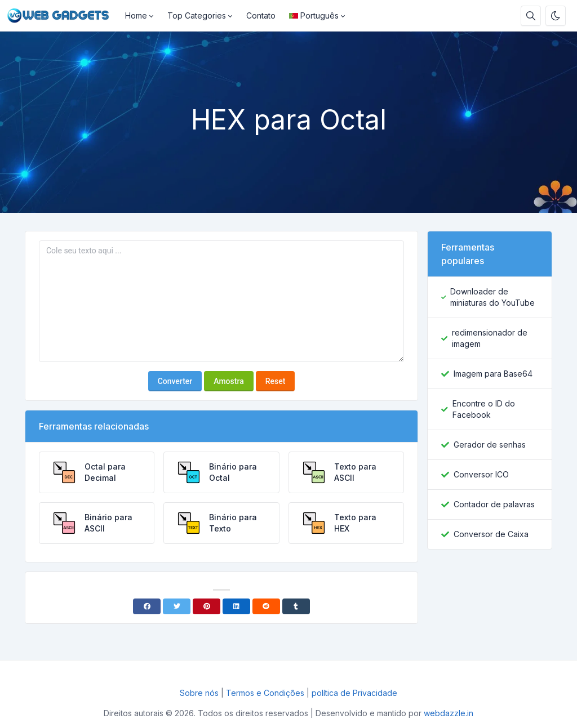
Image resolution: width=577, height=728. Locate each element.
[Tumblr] (296, 606)
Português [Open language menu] (314, 15)
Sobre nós (199, 693)
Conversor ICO (481, 474)
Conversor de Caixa (491, 534)
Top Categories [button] (197, 15)
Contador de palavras (494, 504)
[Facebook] (147, 606)
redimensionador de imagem (490, 338)
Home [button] (136, 15)
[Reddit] (266, 606)
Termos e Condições (265, 693)
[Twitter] (177, 606)
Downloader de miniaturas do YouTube (492, 297)
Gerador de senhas (490, 445)
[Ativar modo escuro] (556, 16)
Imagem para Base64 (493, 374)
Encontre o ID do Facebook (484, 409)
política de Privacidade (354, 693)
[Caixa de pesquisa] (531, 16)
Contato (261, 15)
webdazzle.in (449, 713)
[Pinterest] (207, 606)
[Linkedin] (236, 606)
